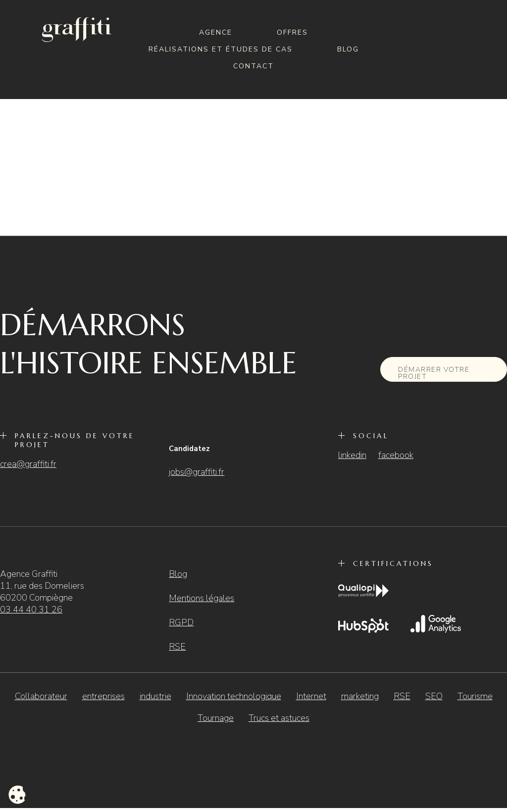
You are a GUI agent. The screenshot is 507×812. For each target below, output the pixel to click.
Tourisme (475, 696)
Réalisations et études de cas (221, 49)
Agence (216, 32)
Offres (292, 32)
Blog (348, 49)
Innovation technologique (234, 696)
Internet (311, 696)
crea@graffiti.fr (28, 464)
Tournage (216, 718)
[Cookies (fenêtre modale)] (17, 795)
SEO (434, 696)
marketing (360, 696)
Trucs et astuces (279, 718)
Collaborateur (41, 696)
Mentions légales (202, 598)
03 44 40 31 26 (31, 609)
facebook (396, 455)
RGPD (181, 622)
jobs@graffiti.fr (197, 472)
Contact (253, 66)
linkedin (352, 455)
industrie (155, 696)
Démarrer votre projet (434, 373)
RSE (177, 647)
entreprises (103, 696)
